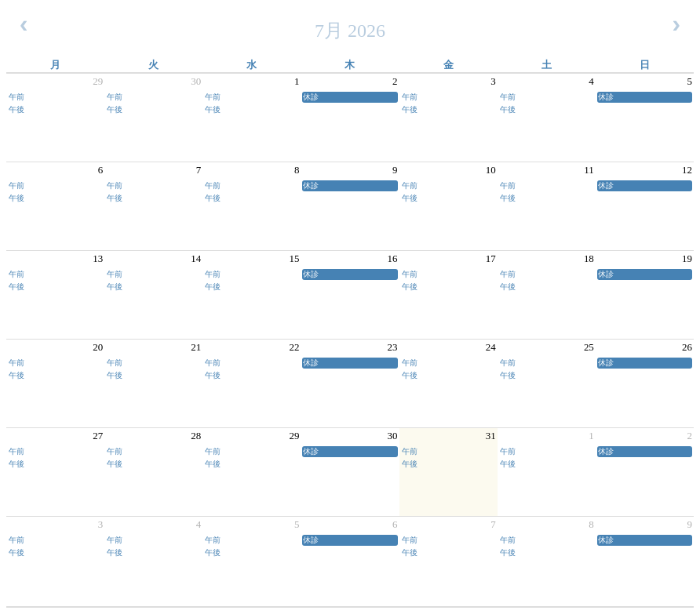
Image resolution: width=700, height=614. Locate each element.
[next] (676, 25)
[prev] (24, 25)
